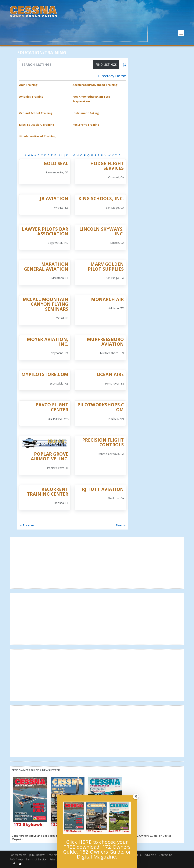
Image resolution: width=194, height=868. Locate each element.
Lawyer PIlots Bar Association (45, 231)
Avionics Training (31, 96)
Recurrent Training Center (48, 492)
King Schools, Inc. (101, 198)
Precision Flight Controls (103, 442)
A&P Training (28, 85)
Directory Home (112, 76)
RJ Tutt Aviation (103, 489)
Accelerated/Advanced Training (95, 85)
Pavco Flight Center (52, 407)
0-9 (31, 155)
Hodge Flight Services (107, 166)
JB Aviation (54, 198)
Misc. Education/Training (37, 125)
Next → (121, 525)
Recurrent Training (86, 125)
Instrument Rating (86, 113)
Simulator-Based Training (37, 136)
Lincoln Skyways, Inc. (102, 231)
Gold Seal (56, 163)
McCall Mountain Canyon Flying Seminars (46, 304)
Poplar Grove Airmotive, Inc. (50, 456)
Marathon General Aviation (46, 266)
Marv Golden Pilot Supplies (106, 266)
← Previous (27, 525)
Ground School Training (36, 113)
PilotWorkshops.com (101, 407)
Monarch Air (108, 299)
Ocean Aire (110, 374)
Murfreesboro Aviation (105, 342)
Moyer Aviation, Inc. (48, 342)
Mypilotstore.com (45, 374)
